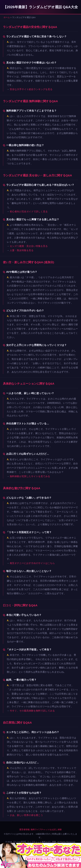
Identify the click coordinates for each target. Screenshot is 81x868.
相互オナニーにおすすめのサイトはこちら (32, 563)
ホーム (7, 17)
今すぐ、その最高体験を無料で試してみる (32, 711)
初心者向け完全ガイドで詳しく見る (29, 212)
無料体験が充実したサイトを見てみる (30, 476)
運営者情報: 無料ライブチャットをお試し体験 (41, 830)
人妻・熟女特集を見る (22, 250)
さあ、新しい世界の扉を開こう (26, 815)
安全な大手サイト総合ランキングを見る (31, 89)
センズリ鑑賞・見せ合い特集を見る (29, 246)
